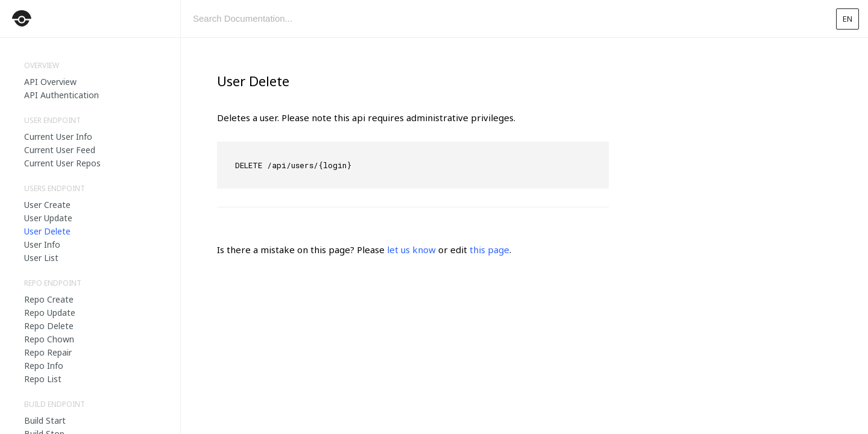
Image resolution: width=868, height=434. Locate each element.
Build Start (45, 420)
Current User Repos (62, 163)
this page (489, 250)
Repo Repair (48, 352)
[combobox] (503, 19)
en (848, 19)
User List (41, 258)
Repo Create (49, 299)
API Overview (50, 82)
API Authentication (61, 95)
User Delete (47, 231)
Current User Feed (60, 150)
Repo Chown (49, 339)
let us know (411, 250)
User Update (48, 218)
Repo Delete (49, 326)
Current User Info (58, 137)
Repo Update (50, 313)
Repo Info (44, 366)
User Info (42, 244)
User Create (47, 205)
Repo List (43, 379)
